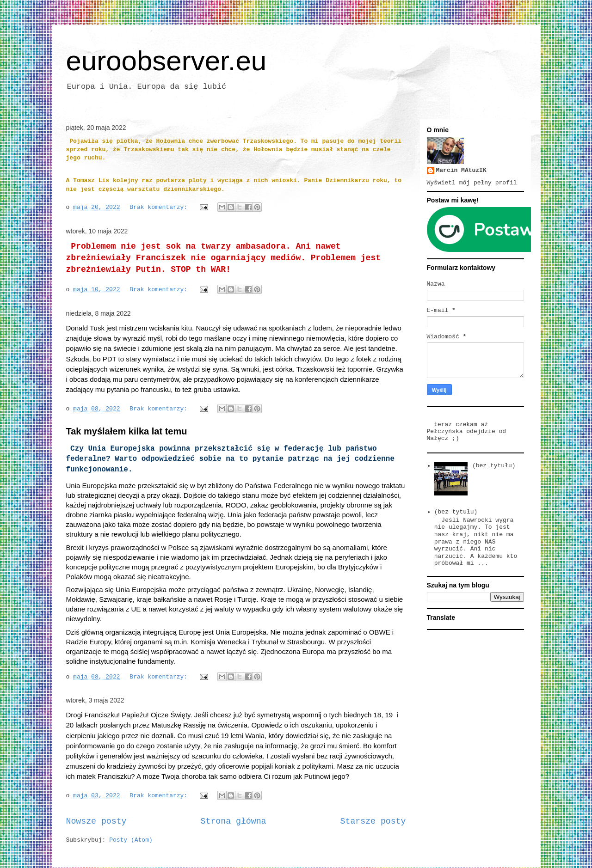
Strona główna (234, 821)
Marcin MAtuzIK (461, 170)
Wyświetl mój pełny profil (472, 183)
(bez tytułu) (494, 466)
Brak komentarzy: (160, 207)
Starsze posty (373, 821)
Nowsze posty (96, 821)
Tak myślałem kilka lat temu (127, 431)
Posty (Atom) (131, 840)
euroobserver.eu (166, 61)
